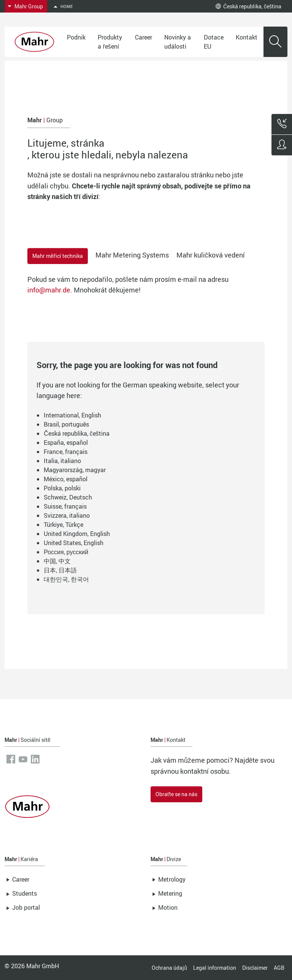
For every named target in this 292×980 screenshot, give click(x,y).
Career (144, 37)
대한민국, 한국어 (66, 579)
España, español (66, 443)
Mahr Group (29, 6)
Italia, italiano (62, 461)
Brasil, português (66, 424)
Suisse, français (65, 506)
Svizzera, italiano (67, 515)
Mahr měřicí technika (58, 256)
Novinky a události (178, 42)
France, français (66, 452)
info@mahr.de (49, 290)
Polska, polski (62, 488)
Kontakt (247, 37)
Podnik (76, 37)
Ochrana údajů (169, 968)
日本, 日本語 (60, 570)
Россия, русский (66, 552)
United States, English (74, 543)
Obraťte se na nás (176, 794)
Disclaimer (255, 968)
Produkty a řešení (110, 42)
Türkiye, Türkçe (63, 525)
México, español (66, 479)
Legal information (215, 968)
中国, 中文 (57, 561)
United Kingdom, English (77, 534)
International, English (72, 415)
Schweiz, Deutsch (68, 497)
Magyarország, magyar (75, 470)
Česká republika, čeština (248, 6)
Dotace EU (214, 42)
